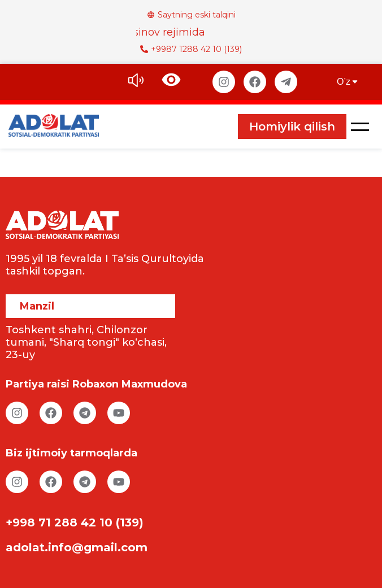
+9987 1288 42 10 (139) (191, 49)
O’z (348, 82)
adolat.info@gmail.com (77, 547)
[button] (360, 127)
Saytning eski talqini (191, 15)
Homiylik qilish (292, 127)
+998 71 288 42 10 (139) (75, 522)
